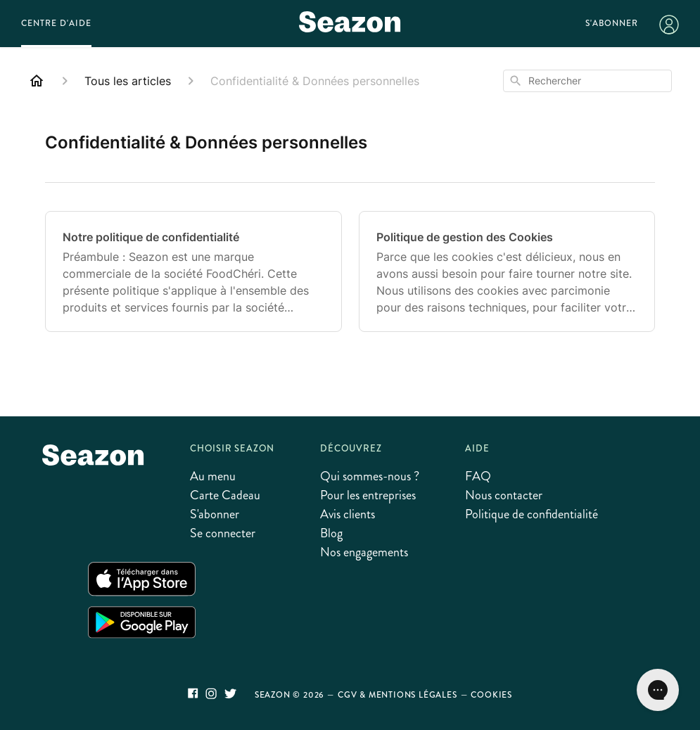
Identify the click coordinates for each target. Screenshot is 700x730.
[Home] (37, 81)
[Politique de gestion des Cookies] (507, 271)
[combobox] (587, 81)
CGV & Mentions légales (397, 695)
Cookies (491, 695)
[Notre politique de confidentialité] (193, 271)
